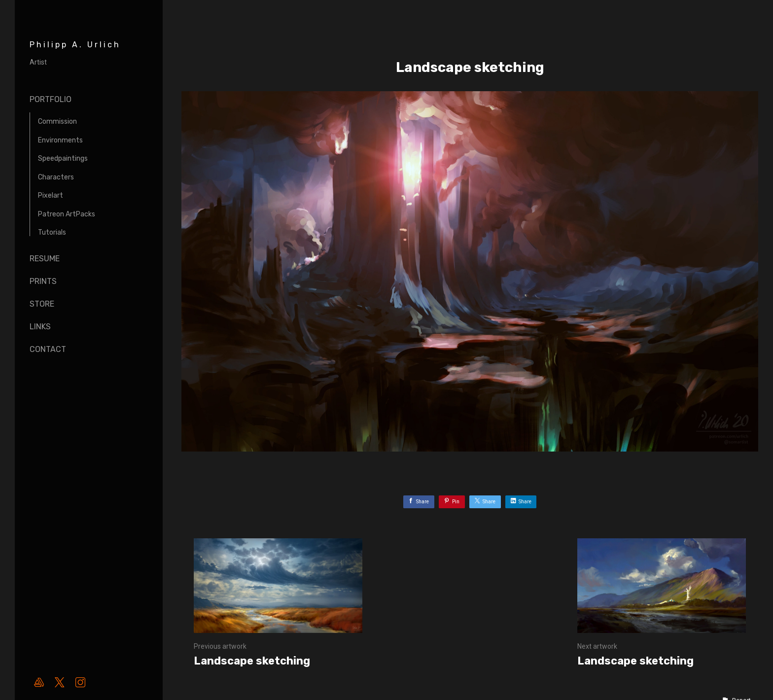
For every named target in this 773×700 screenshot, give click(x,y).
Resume (45, 259)
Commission (57, 122)
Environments (60, 140)
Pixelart (51, 195)
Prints (43, 281)
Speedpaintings (63, 158)
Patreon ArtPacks (67, 214)
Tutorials (52, 232)
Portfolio (51, 99)
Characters (56, 177)
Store (42, 304)
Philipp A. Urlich (75, 45)
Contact (48, 349)
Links (40, 327)
